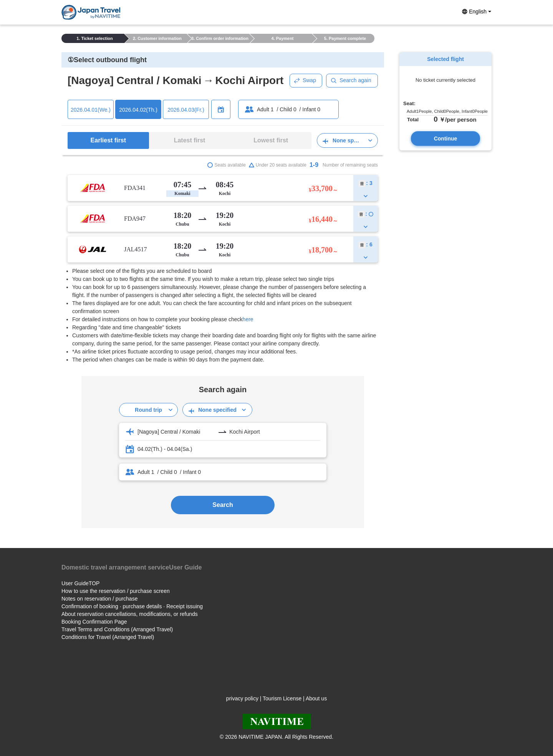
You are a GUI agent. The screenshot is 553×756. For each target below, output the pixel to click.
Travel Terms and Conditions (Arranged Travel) (117, 629)
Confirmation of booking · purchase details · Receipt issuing (132, 606)
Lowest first (271, 140)
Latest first (190, 140)
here (248, 319)
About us (316, 698)
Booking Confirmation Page (94, 622)
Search (223, 505)
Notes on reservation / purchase (99, 599)
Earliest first (108, 140)
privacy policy (242, 698)
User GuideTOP (80, 583)
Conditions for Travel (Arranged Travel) (108, 637)
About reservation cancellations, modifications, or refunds (130, 614)
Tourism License (282, 698)
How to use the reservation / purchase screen (116, 591)
